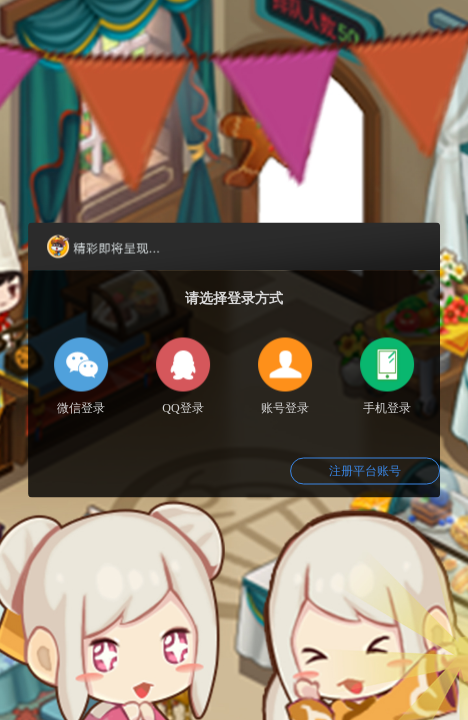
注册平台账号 (365, 471)
